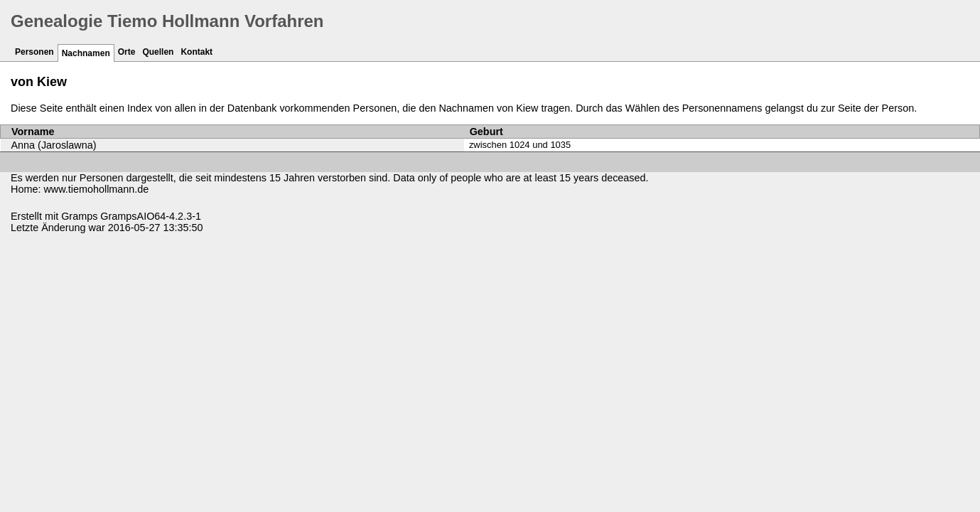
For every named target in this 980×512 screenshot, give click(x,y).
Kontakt (196, 52)
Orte (127, 52)
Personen (34, 52)
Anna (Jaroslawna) (54, 145)
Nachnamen (86, 53)
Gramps (79, 216)
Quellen (158, 52)
